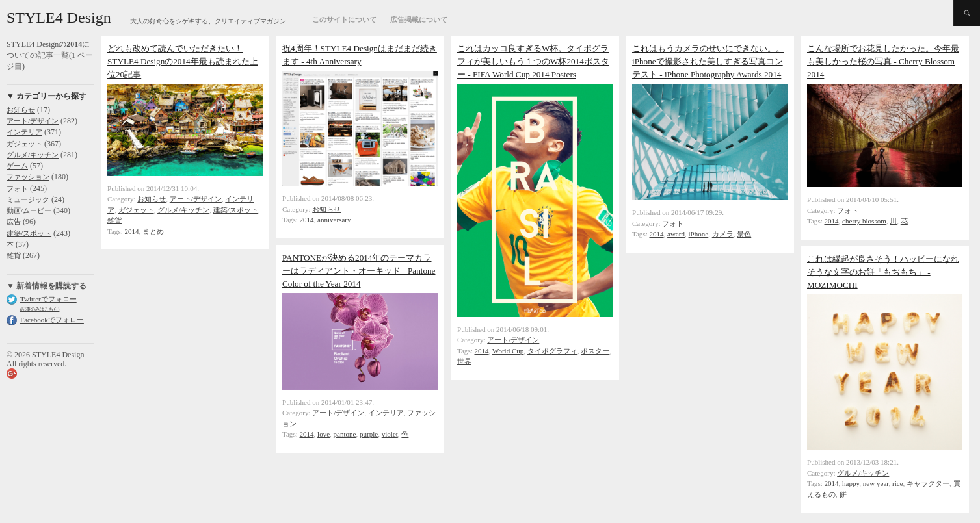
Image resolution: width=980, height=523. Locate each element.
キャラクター (928, 483)
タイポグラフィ (552, 351)
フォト (17, 188)
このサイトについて (344, 19)
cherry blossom (864, 221)
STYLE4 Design (59, 18)
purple (369, 434)
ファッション (28, 177)
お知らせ (21, 110)
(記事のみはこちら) (40, 309)
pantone (345, 434)
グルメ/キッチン (33, 155)
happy (851, 483)
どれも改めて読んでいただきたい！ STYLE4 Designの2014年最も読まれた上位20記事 (183, 61)
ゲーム (17, 166)
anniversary (334, 220)
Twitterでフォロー (48, 299)
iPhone (699, 234)
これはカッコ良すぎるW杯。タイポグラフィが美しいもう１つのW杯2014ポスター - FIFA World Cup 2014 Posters (533, 61)
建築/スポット (29, 233)
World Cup (508, 351)
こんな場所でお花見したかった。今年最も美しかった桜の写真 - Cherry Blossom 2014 (883, 61)
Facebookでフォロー (52, 320)
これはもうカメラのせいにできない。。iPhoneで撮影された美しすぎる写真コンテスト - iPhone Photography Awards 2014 (708, 61)
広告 (14, 222)
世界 (464, 361)
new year (876, 483)
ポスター (595, 351)
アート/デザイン (33, 121)
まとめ (153, 231)
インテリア (24, 132)
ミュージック (28, 199)
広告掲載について (419, 19)
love (324, 434)
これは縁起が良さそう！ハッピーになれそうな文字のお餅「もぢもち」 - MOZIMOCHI (883, 272)
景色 (744, 234)
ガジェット (24, 144)
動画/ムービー (29, 210)
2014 (132, 231)
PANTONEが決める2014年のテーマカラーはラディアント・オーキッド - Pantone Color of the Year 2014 (359, 271)
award (676, 234)
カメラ (723, 234)
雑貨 (14, 255)
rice (898, 483)
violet (390, 434)
